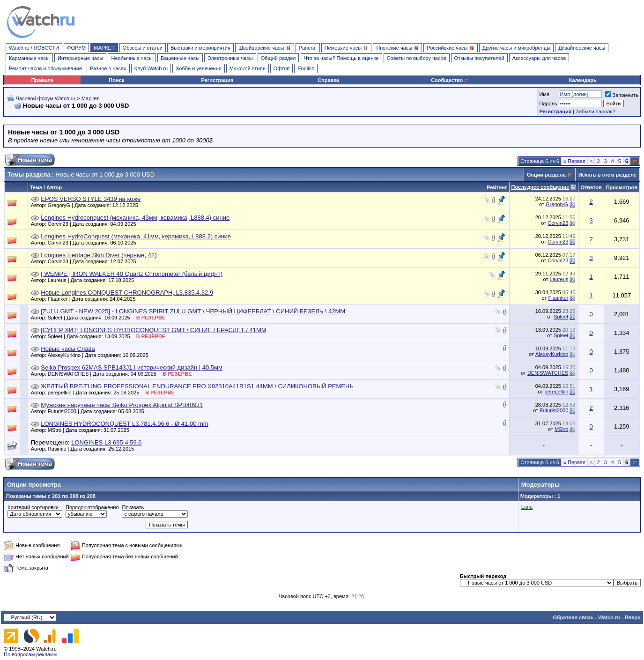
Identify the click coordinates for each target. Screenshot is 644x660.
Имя (544, 94)
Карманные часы (29, 58)
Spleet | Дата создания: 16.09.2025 (107, 318)
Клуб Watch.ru (151, 68)
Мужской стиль (248, 68)
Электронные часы (230, 58)
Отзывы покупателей (479, 58)
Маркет (90, 98)
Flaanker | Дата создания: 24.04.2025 (94, 299)
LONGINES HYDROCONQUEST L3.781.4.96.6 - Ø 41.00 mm (124, 424)
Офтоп (281, 68)
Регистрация (218, 80)
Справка (328, 80)
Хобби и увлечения (199, 68)
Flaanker (559, 298)
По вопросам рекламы (31, 654)
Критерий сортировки (33, 507)
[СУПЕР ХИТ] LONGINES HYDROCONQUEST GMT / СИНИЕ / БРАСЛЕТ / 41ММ (153, 330)
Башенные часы (180, 58)
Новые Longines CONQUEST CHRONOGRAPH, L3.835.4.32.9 (127, 293)
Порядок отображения (92, 507)
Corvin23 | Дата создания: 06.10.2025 (94, 243)
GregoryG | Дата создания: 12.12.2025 (95, 205)
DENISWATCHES (548, 373)
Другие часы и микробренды (516, 48)
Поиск (116, 80)
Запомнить (622, 95)
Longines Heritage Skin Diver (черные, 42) (99, 255)
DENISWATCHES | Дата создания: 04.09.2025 (120, 374)
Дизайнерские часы (582, 48)
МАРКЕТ (104, 48)
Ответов (591, 187)
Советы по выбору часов (417, 58)
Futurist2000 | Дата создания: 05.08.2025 (98, 411)
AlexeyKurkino (552, 354)
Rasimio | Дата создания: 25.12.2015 (93, 449)
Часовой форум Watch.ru (46, 98)
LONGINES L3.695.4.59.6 (106, 442)
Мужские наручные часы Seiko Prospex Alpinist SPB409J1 (122, 405)
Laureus (559, 279)
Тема (36, 187)
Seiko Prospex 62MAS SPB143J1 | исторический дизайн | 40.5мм (132, 367)
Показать (133, 507)
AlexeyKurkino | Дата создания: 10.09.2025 (100, 355)
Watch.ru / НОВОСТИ (34, 48)
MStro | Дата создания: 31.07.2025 (91, 430)
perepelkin (557, 392)
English (306, 68)
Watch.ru (609, 617)
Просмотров (622, 187)
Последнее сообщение (540, 187)
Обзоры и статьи (143, 48)
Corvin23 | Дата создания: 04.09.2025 (94, 224)
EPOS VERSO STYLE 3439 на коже (91, 199)
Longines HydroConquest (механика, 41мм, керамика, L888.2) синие (136, 236)
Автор (54, 187)
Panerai (308, 48)
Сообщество (450, 80)
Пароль (548, 104)
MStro (561, 429)
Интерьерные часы (81, 58)
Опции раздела (546, 175)
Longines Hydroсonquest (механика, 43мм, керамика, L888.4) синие (135, 218)
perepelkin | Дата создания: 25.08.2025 (111, 393)
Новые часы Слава (68, 349)
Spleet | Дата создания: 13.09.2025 (107, 336)
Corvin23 (558, 223)
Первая (574, 161)
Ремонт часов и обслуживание (45, 68)
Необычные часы (132, 58)
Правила (42, 80)
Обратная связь (573, 617)
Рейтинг (497, 187)
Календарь (583, 80)
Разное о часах (108, 68)
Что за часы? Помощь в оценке (341, 58)
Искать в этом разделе (607, 175)
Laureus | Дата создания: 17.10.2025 (93, 280)
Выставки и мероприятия (200, 48)
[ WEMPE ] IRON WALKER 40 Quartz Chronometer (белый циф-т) (132, 274)
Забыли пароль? (596, 111)
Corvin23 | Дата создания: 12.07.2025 (94, 261)
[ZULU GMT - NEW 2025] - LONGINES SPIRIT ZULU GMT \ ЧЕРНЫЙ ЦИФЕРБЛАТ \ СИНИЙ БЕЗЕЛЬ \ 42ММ (193, 311)
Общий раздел (278, 58)
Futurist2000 (554, 410)
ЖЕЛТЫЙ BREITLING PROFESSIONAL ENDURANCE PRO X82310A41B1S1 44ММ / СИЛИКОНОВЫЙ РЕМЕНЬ (197, 386)
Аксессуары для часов (539, 58)
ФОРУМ (76, 48)
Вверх (633, 617)
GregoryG (557, 204)
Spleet (561, 317)
